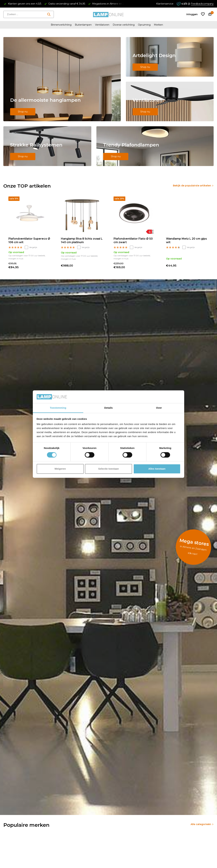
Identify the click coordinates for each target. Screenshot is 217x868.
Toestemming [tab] (58, 408)
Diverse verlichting (124, 25)
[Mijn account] (192, 14)
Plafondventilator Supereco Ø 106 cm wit (29, 240)
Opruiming (144, 25)
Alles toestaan (157, 469)
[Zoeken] (29, 14)
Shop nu (23, 112)
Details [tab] (108, 408)
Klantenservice (165, 4)
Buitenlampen (83, 25)
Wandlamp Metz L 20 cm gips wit (186, 240)
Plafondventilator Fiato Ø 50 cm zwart (133, 240)
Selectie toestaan (109, 469)
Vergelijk (31, 247)
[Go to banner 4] (47, 146)
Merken (158, 25)
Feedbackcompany (202, 4)
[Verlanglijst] (203, 14)
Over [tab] (159, 408)
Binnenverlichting (61, 25)
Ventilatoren (102, 25)
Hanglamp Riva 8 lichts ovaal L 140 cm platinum (82, 240)
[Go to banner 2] (170, 57)
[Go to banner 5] (155, 146)
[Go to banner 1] (62, 79)
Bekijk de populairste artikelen (192, 186)
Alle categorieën (201, 824)
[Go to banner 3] (170, 101)
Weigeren (60, 469)
